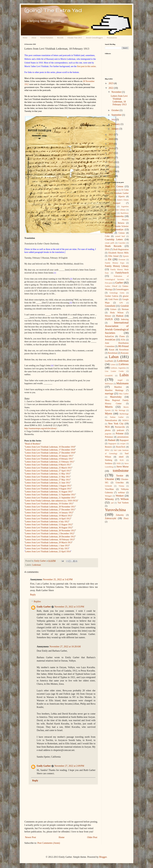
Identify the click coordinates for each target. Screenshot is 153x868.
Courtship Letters (114, 239)
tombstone (121, 470)
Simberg (109, 460)
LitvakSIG (109, 376)
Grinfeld (125, 306)
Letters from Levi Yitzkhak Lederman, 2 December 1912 (49, 534)
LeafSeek (109, 361)
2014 (111, 167)
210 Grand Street (111, 190)
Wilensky (109, 499)
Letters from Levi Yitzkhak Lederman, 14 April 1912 (48, 519)
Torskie (120, 476)
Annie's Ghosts (123, 200)
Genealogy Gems (117, 293)
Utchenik (108, 486)
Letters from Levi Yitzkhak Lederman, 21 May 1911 (48, 477)
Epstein (126, 256)
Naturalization (111, 420)
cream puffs (110, 243)
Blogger (103, 857)
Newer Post (30, 837)
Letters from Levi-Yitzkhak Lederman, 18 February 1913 (50, 540)
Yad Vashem (123, 503)
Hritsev (108, 316)
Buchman (109, 233)
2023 (111, 83)
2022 (111, 88)
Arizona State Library (117, 210)
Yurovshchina (115, 510)
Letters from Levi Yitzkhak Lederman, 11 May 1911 (48, 474)
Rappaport (112, 444)
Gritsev (113, 309)
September (117, 115)
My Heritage (120, 410)
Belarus (121, 223)
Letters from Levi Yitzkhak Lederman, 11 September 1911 (50, 495)
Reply (33, 595)
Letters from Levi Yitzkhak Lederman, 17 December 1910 (50, 450)
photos (108, 430)
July (114, 119)
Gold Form (113, 299)
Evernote (122, 260)
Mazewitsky (116, 397)
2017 (111, 153)
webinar (121, 492)
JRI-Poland (123, 346)
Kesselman (124, 350)
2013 (111, 171)
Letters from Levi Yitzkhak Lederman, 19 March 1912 (48, 516)
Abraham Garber (121, 193)
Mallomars (109, 384)
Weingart (108, 496)
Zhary (126, 518)
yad (112, 503)
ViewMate (109, 489)
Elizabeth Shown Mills (118, 253)
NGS (107, 427)
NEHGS (125, 420)
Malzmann (123, 383)
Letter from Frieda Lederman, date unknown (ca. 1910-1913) (51, 501)
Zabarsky (120, 515)
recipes (123, 444)
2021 (111, 134)
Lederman (36, 565)
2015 (111, 162)
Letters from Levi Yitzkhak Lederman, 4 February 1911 (49, 459)
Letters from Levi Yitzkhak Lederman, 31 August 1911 (49, 492)
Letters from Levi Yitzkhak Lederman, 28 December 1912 (50, 537)
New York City (116, 424)
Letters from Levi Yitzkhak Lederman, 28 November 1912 (50, 531)
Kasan (112, 350)
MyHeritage (124, 414)
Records (60, 38)
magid (120, 380)
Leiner (113, 364)
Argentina (125, 206)
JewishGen (110, 340)
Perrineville (120, 427)
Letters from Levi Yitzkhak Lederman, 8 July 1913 (47, 549)
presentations (123, 437)
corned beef (120, 236)
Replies (37, 601)
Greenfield (110, 306)
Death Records (113, 246)
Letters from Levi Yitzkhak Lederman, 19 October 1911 (49, 504)
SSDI (119, 463)
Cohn (107, 236)
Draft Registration (121, 249)
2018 (111, 148)
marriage (109, 393)
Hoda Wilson (117, 313)
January (115, 129)
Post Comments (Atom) (49, 843)
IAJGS (109, 319)
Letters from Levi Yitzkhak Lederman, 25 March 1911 (48, 468)
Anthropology (110, 206)
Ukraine (109, 479)
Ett (110, 259)
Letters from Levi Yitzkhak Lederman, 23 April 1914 (48, 552)
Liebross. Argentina (118, 368)
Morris (109, 407)
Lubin (124, 375)
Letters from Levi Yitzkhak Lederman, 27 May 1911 (48, 480)
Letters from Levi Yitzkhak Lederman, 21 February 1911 (49, 462)
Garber (119, 283)
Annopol (117, 203)
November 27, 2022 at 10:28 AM (65, 646)
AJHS (111, 197)
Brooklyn (119, 229)
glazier (126, 296)
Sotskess (109, 463)
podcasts (121, 430)
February (116, 124)
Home (25, 38)
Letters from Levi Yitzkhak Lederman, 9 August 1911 (48, 489)
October (116, 110)
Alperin (121, 196)
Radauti (112, 440)
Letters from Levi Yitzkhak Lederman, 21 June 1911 (48, 483)
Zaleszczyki (111, 518)
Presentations (112, 38)
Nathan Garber (117, 417)
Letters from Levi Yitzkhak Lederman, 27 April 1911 (48, 471)
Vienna (121, 486)
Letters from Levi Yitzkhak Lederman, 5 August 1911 (48, 486)
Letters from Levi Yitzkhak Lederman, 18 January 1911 (49, 456)
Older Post (92, 837)
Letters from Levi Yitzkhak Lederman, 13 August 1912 (49, 525)
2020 (111, 139)
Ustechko (120, 483)
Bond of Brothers (33, 444)
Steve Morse (123, 467)
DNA (107, 249)
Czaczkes (122, 243)
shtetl (121, 457)
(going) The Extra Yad (53, 10)
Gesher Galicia (112, 296)
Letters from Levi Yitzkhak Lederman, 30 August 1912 (49, 528)
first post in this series (86, 66)
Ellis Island (113, 256)
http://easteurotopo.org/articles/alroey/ (41, 428)
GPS (121, 303)
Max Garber (124, 394)
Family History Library (117, 266)
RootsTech (121, 447)
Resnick (108, 447)
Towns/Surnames (47, 38)
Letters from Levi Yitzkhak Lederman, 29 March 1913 (48, 543)
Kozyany (125, 353)
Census (122, 233)
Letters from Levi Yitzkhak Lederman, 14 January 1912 (49, 513)
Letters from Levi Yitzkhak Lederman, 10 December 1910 (50, 447)
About (34, 38)
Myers (109, 413)
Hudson (120, 316)
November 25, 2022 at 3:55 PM (69, 607)
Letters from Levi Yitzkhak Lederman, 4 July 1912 (47, 522)
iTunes (122, 336)
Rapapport (124, 440)
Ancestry (109, 200)
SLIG (122, 460)
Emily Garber (44, 607)
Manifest (118, 387)
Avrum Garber (111, 213)
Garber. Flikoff (111, 286)
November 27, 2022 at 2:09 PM (69, 766)
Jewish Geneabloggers (94, 38)
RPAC (107, 450)
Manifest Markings (114, 390)
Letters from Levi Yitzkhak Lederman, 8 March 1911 (48, 465)
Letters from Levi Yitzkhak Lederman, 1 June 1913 (47, 546)
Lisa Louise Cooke (114, 371)
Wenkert (120, 496)
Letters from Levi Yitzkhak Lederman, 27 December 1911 (50, 510)
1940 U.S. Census (114, 186)
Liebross (124, 364)
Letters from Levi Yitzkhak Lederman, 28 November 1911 (50, 507)
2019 (111, 144)
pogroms (108, 434)
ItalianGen (109, 336)
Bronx (108, 226)
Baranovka (119, 216)
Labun (114, 357)
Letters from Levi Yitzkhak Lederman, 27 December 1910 (50, 453)
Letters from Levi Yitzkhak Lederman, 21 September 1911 (50, 498)
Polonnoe (109, 437)
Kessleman (113, 353)
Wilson (125, 499)
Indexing (125, 319)
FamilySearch (122, 273)
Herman (125, 309)
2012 (111, 176)
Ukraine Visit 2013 (75, 38)
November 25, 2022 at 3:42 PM (58, 579)
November (117, 92)
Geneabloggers (122, 289)
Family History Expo (115, 263)
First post (108, 283)
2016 (111, 158)
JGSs (123, 340)
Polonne (120, 433)
